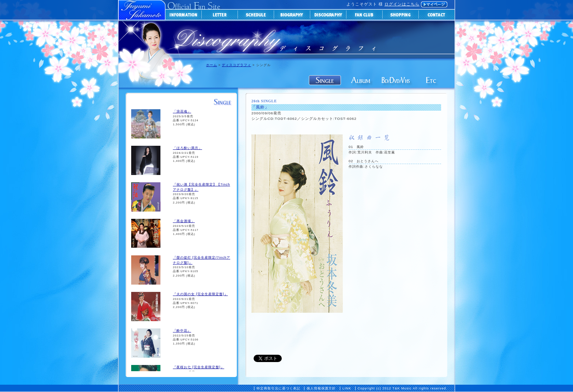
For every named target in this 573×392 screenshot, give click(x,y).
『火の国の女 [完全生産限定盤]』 (200, 294)
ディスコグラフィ (236, 65)
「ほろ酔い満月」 (187, 148)
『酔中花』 (182, 331)
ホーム (212, 65)
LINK (347, 388)
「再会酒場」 (184, 221)
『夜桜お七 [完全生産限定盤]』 (199, 367)
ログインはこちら (402, 4)
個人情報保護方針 (321, 388)
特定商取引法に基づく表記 (278, 388)
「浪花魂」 (182, 111)
